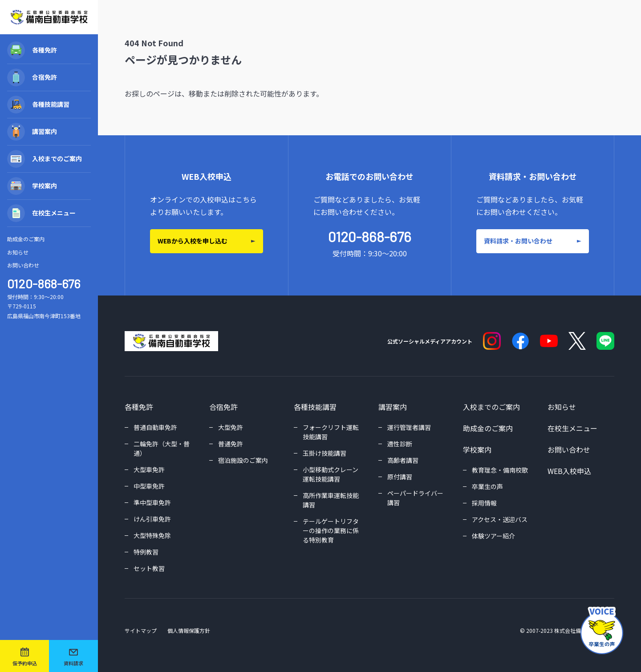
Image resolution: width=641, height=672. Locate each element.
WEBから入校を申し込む (193, 241)
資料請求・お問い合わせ (518, 241)
